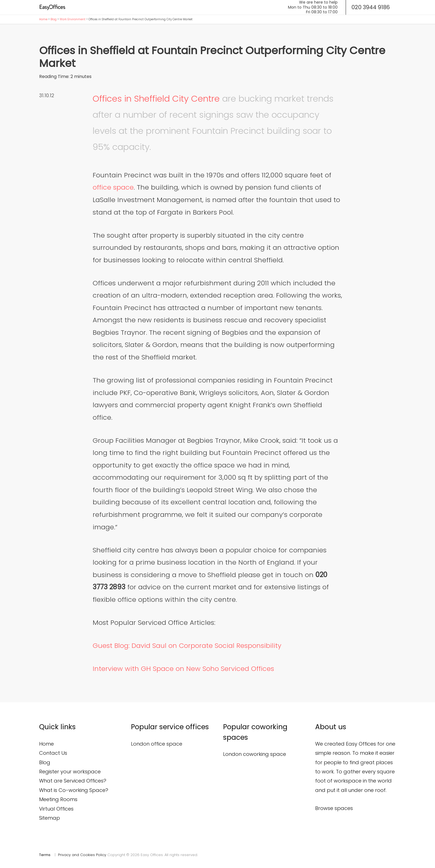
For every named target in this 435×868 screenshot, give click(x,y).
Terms (45, 855)
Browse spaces (334, 808)
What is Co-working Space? (74, 790)
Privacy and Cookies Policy (82, 855)
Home (43, 19)
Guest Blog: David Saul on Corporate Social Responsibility (187, 646)
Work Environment (73, 19)
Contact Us (53, 753)
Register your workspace (70, 772)
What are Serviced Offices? (73, 781)
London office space (157, 744)
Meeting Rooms (58, 799)
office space (113, 187)
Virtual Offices (56, 809)
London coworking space (255, 754)
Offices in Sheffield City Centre (156, 99)
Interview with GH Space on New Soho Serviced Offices (183, 669)
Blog (54, 19)
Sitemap (50, 818)
